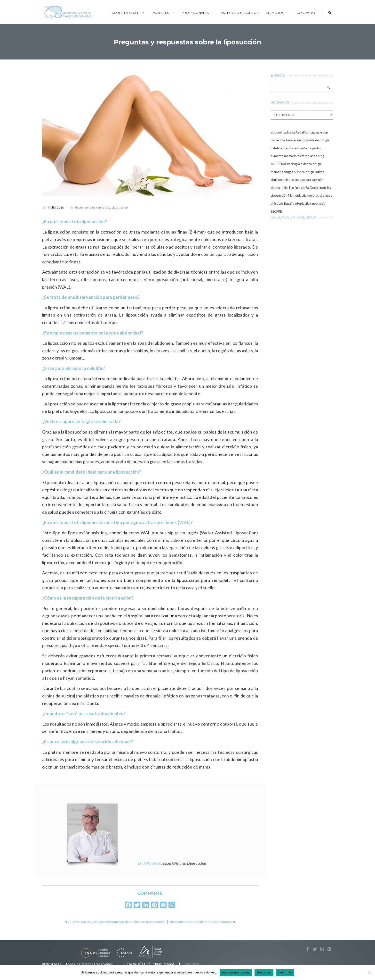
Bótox (286, 164)
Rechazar (264, 972)
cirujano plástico (282, 180)
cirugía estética (301, 164)
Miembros (278, 13)
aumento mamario (284, 156)
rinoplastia (318, 203)
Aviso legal (192, 964)
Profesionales (198, 13)
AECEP (300, 132)
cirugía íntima (315, 172)
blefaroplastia (307, 156)
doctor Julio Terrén (88, 207)
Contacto (306, 13)
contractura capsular (309, 180)
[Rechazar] (369, 972)
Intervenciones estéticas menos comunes (201, 922)
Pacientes (163, 13)
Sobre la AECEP (128, 13)
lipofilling (325, 188)
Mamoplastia (297, 195)
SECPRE (276, 211)
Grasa (106, 207)
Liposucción (120, 207)
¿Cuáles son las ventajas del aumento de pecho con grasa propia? (117, 922)
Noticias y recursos (240, 13)
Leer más (285, 972)
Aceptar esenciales (236, 972)
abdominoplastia (283, 132)
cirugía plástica (294, 172)
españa (304, 188)
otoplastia (302, 203)
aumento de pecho (307, 148)
